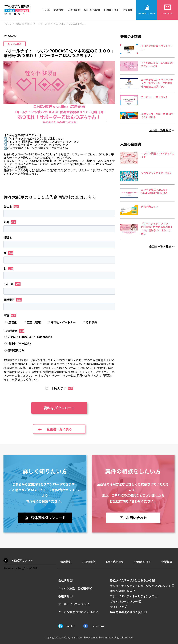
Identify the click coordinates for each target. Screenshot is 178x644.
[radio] (13, 322)
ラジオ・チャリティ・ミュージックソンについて (141, 586)
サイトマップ (118, 607)
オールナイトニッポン (72, 604)
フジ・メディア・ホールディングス (132, 596)
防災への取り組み (121, 591)
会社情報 (64, 580)
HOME (46, 10)
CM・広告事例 (92, 10)
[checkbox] (59, 322)
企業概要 (128, 10)
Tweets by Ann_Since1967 (20, 568)
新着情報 (59, 10)
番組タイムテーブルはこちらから (131, 580)
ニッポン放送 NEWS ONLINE (77, 612)
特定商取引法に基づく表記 (127, 612)
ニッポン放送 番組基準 (74, 588)
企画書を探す (111, 10)
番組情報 (64, 596)
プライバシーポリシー (124, 601)
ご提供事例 (74, 10)
